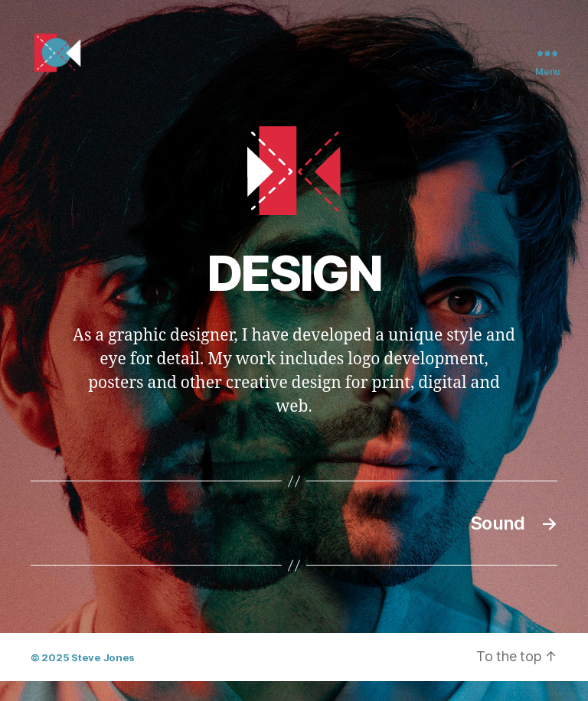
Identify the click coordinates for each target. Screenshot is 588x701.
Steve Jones (103, 678)
